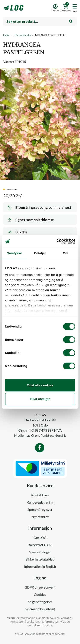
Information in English (40, 566)
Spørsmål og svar (40, 509)
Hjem (6, 35)
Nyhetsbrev (40, 517)
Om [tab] (66, 253)
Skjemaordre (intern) (40, 609)
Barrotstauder (23, 35)
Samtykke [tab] (14, 253)
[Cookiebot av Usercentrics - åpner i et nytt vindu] (57, 241)
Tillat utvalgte (40, 399)
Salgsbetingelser (40, 602)
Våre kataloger (40, 552)
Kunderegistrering (40, 502)
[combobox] (40, 21)
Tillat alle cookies (40, 385)
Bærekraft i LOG (40, 545)
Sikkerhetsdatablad (40, 559)
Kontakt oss (40, 495)
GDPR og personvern (40, 587)
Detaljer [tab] (40, 253)
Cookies (40, 594)
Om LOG (40, 537)
